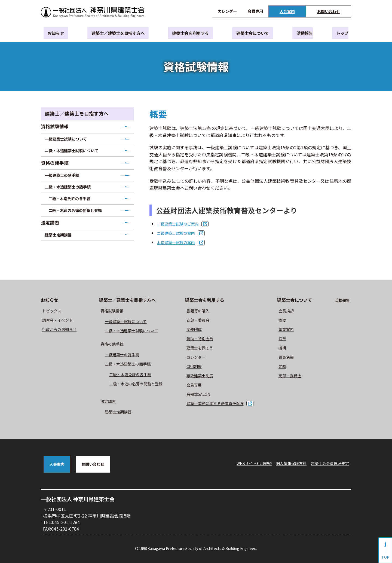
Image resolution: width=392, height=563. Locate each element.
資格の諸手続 (58, 169)
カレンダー (227, 11)
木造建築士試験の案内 (179, 242)
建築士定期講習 (63, 252)
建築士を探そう (203, 348)
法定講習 (53, 237)
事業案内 (291, 329)
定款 (286, 366)
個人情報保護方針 (284, 463)
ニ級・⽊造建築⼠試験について (134, 330)
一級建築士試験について (72, 141)
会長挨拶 (291, 311)
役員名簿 (291, 357)
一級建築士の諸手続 (68, 183)
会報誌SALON (201, 394)
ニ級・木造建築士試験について (79, 155)
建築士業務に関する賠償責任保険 (220, 403)
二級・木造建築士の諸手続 (74, 196)
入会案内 (287, 11)
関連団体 (196, 329)
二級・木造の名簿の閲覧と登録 (82, 224)
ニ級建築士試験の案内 (179, 233)
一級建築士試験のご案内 (181, 224)
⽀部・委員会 (201, 320)
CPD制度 (196, 366)
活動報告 (303, 34)
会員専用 (255, 11)
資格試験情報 (58, 127)
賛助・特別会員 (203, 338)
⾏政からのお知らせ (62, 329)
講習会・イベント (60, 320)
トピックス (53, 311)
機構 (286, 348)
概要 (286, 320)
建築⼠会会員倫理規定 (327, 463)
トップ (336, 34)
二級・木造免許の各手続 (76, 210)
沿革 (286, 338)
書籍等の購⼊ (201, 311)
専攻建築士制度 (203, 375)
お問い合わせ (329, 11)
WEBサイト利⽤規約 (242, 463)
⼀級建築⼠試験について (128, 321)
